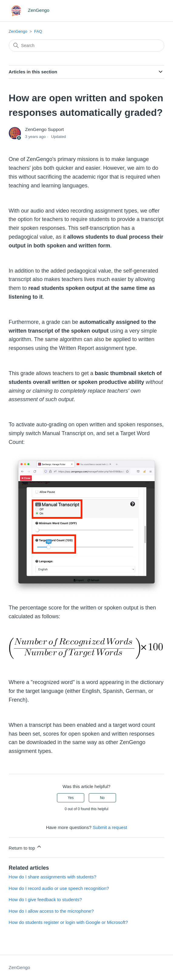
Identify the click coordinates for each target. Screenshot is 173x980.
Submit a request (110, 827)
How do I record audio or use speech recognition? (59, 888)
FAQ (38, 31)
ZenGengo (18, 31)
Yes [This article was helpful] (71, 798)
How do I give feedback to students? (45, 899)
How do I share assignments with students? (53, 877)
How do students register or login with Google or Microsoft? (68, 922)
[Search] (87, 45)
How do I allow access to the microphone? (51, 911)
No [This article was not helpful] (102, 798)
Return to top (26, 847)
